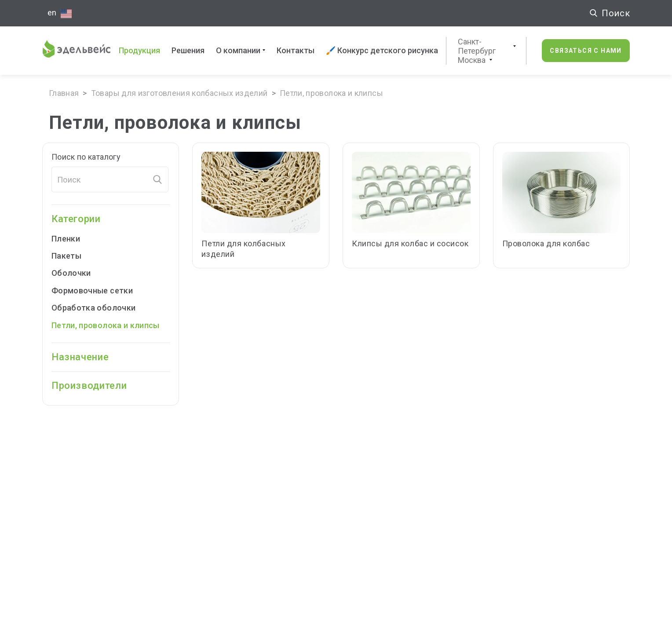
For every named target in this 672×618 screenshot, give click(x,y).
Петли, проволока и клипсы (106, 325)
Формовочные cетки (92, 291)
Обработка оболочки (93, 308)
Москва (472, 60)
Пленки (72, 239)
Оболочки (77, 273)
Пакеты (72, 256)
